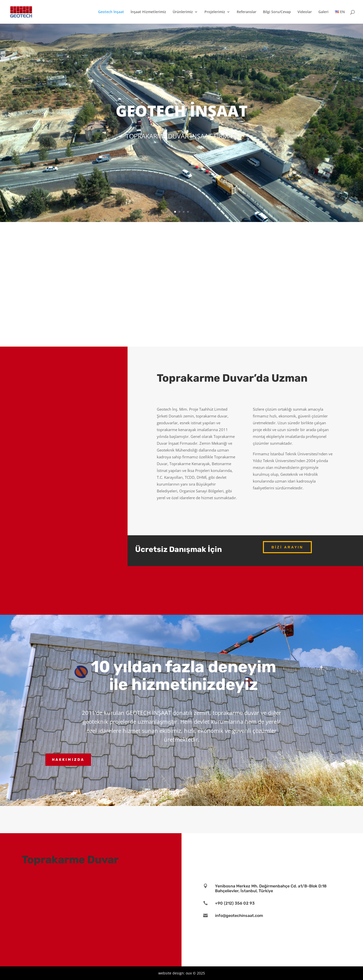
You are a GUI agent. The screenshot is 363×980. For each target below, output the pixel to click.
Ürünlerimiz (183, 12)
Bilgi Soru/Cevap (277, 12)
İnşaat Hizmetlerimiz (148, 12)
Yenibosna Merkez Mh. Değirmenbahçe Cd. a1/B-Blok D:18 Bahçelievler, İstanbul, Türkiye (271, 888)
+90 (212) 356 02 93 (235, 903)
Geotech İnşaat (111, 12)
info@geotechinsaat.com (239, 916)
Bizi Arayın (287, 547)
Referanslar (247, 12)
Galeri (323, 12)
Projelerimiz (215, 12)
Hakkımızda (68, 760)
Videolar (305, 12)
